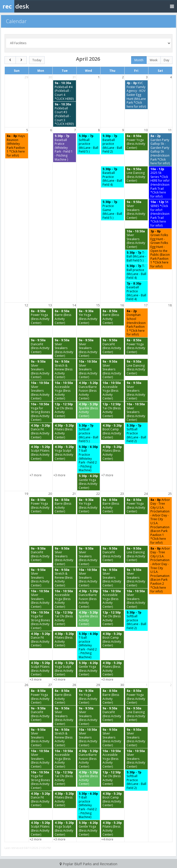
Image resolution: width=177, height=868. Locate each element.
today (37, 60)
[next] (21, 60)
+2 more (36, 839)
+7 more (36, 475)
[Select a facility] (88, 43)
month (139, 60)
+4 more (107, 839)
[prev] (10, 60)
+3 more (59, 475)
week (154, 60)
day (166, 60)
